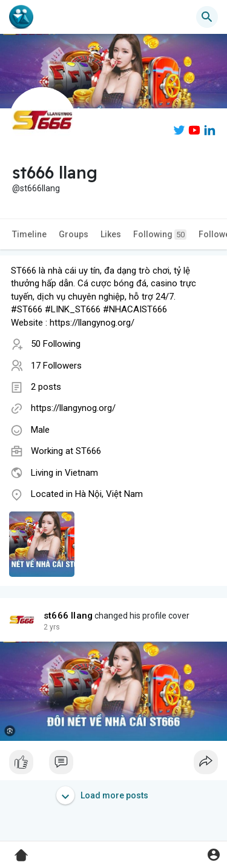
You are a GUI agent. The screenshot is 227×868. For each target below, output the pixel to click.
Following (160, 235)
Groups (74, 234)
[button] (207, 17)
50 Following (56, 344)
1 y (48, 627)
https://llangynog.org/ (73, 408)
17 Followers (56, 366)
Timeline (29, 234)
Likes (111, 234)
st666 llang (68, 616)
